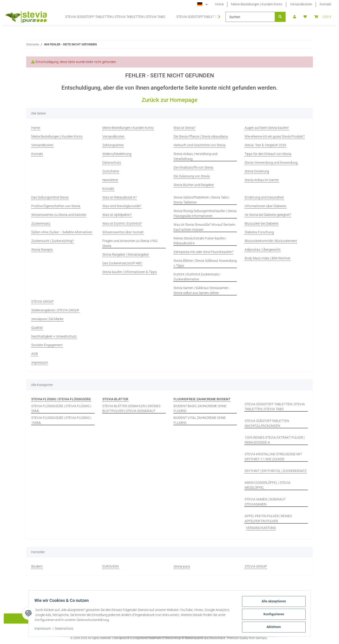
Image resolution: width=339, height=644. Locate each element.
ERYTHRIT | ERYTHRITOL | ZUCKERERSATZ (276, 471)
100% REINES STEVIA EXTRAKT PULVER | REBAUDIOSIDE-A (275, 440)
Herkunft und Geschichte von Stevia (200, 145)
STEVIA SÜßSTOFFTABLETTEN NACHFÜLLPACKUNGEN (267, 423)
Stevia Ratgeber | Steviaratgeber (126, 254)
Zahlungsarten (113, 145)
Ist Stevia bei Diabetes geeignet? (268, 215)
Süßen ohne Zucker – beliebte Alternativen (62, 232)
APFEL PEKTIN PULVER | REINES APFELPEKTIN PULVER (268, 519)
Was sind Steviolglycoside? (122, 206)
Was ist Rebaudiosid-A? (119, 197)
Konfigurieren (272, 615)
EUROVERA (111, 566)
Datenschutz (66, 629)
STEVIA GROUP (42, 302)
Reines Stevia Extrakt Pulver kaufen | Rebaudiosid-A (200, 241)
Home (219, 4)
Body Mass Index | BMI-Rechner (268, 258)
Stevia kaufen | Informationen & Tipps (130, 272)
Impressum (44, 629)
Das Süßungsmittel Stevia (50, 197)
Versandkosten (301, 4)
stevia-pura (182, 566)
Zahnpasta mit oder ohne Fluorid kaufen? (203, 252)
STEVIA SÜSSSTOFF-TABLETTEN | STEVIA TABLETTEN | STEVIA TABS (275, 407)
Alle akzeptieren (272, 603)
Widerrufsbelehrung (117, 154)
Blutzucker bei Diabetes (262, 223)
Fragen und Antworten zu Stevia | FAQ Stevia (130, 243)
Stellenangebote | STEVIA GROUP (55, 310)
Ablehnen (272, 627)
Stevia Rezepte (42, 250)
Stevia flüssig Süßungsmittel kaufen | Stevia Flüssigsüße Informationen (205, 213)
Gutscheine (111, 171)
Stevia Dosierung (257, 171)
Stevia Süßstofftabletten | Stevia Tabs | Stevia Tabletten (201, 200)
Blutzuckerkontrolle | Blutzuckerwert (271, 241)
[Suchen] (250, 17)
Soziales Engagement (47, 345)
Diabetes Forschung (259, 232)
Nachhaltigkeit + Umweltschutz (54, 336)
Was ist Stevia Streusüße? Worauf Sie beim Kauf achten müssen (204, 227)
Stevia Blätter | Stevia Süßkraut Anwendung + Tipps (205, 263)
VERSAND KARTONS (261, 528)
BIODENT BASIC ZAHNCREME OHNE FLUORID (200, 408)
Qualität (37, 328)
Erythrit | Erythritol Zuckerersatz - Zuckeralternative (197, 277)
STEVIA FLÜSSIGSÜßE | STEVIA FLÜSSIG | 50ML (61, 408)
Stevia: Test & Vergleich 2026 (265, 145)
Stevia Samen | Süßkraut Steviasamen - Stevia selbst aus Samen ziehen (202, 290)
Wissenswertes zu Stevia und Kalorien (59, 215)
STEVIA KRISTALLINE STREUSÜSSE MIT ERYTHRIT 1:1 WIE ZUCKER (273, 457)
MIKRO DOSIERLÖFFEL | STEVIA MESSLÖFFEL (268, 485)
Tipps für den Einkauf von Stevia (268, 154)
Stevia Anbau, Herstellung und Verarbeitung (195, 156)
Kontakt (326, 4)
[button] (295, 17)
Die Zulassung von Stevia (192, 176)
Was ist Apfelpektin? (117, 215)
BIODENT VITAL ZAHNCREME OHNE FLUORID (200, 420)
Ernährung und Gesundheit (264, 197)
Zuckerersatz (41, 223)
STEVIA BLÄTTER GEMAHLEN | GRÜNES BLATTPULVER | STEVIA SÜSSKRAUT (131, 408)
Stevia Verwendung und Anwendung (271, 163)
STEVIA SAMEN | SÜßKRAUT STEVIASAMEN (265, 502)
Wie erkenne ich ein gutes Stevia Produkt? (275, 136)
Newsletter (110, 180)
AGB (35, 354)
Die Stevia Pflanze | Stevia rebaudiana (201, 136)
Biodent (37, 566)
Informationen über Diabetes (265, 206)
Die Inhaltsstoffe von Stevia (193, 167)
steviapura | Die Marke (47, 319)
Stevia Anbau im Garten (262, 180)
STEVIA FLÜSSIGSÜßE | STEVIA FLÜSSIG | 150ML (61, 420)
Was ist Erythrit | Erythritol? (122, 223)
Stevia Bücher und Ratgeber (194, 185)
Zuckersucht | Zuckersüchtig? (52, 241)
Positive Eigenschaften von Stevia (56, 206)
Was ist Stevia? (184, 128)
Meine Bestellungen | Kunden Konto (257, 4)
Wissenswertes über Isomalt (123, 232)
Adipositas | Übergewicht (263, 250)
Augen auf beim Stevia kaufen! (267, 128)
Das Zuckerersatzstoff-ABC (122, 263)
